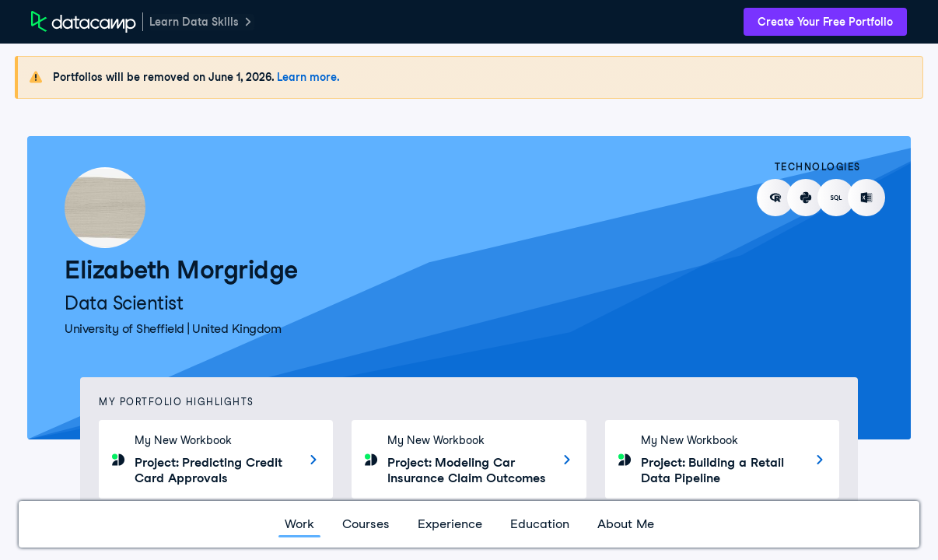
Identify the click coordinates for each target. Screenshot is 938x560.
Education (540, 524)
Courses (366, 524)
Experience (450, 524)
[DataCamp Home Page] (84, 22)
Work (299, 524)
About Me (626, 524)
